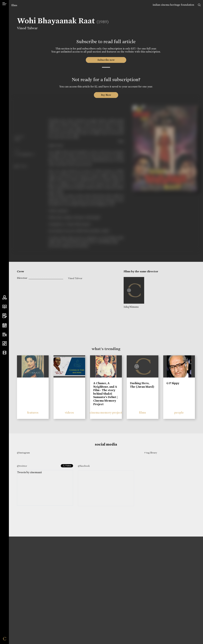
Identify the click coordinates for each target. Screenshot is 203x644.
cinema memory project (106, 412)
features (33, 412)
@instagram (23, 453)
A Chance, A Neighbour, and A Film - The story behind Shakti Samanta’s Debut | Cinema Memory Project (105, 394)
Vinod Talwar (27, 28)
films (14, 5)
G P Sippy (173, 383)
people (179, 412)
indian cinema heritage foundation (173, 5)
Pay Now (106, 95)
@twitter (22, 466)
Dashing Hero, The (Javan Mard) (142, 385)
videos (69, 412)
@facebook (84, 466)
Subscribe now (106, 60)
